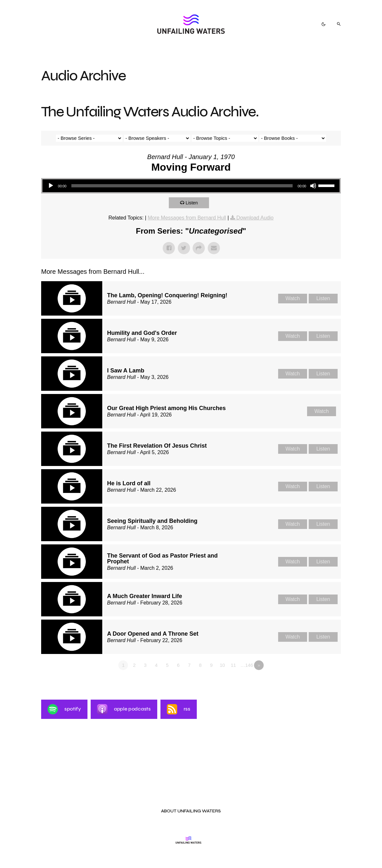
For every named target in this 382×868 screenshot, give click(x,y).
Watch (293, 298)
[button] (323, 24)
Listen (193, 203)
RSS (179, 709)
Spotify (64, 709)
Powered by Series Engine (317, 683)
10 (222, 665)
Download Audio (255, 218)
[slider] (182, 186)
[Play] (51, 186)
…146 (247, 665)
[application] (191, 186)
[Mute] (313, 186)
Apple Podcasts (124, 709)
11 (233, 665)
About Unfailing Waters (191, 811)
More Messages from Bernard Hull (187, 218)
